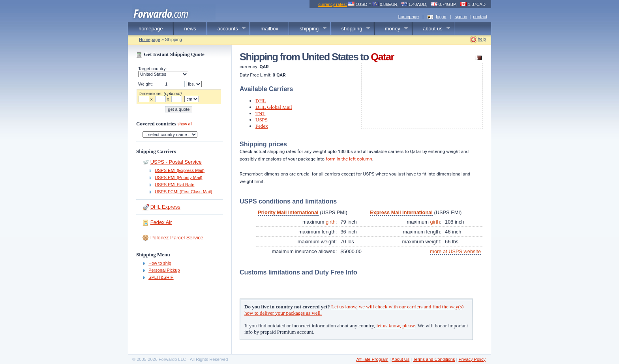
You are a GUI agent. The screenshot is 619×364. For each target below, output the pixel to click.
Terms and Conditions (434, 359)
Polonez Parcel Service (177, 238)
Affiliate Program (372, 359)
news (190, 29)
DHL (261, 101)
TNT (260, 113)
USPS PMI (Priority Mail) (178, 177)
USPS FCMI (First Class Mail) (183, 192)
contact (480, 17)
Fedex (262, 126)
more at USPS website (455, 251)
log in (441, 17)
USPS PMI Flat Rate (174, 185)
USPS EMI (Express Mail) (180, 170)
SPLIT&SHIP (161, 277)
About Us (400, 359)
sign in (461, 17)
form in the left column (349, 159)
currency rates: (333, 4)
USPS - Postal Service (176, 162)
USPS (262, 120)
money (391, 29)
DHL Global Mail (274, 107)
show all (185, 124)
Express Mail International (401, 212)
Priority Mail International (288, 212)
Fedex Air (161, 222)
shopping (351, 29)
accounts (227, 29)
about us (431, 29)
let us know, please (396, 326)
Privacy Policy (472, 359)
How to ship (160, 263)
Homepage (150, 39)
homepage (409, 17)
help (482, 39)
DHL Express (165, 207)
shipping (308, 29)
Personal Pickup (164, 270)
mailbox (269, 29)
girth (331, 222)
